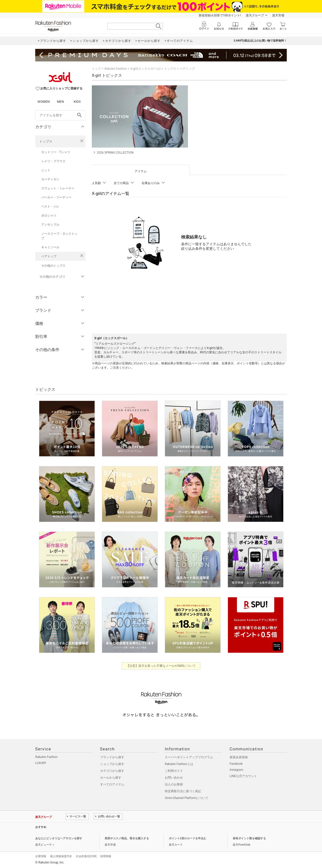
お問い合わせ (174, 778)
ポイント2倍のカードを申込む (188, 838)
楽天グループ (255, 15)
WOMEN (44, 102)
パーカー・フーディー (56, 197)
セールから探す (111, 778)
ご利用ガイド (174, 771)
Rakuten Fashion (116, 69)
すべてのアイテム (112, 784)
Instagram (236, 770)
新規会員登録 (239, 757)
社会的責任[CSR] (86, 856)
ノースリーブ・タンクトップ (59, 236)
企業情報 (41, 856)
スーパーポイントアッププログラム (189, 757)
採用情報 (106, 856)
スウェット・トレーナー (58, 188)
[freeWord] (60, 115)
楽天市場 (278, 15)
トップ (96, 69)
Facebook (236, 764)
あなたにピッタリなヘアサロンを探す (59, 838)
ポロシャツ (49, 216)
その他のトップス (53, 266)
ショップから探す (112, 764)
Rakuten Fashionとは (179, 764)
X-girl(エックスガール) (145, 69)
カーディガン (50, 179)
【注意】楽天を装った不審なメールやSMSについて (161, 666)
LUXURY (41, 763)
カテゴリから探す (112, 771)
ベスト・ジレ (50, 206)
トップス (46, 141)
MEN (60, 102)
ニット (46, 170)
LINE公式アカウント (243, 776)
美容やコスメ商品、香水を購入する (127, 838)
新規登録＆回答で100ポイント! (220, 15)
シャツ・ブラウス (53, 161)
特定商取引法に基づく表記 (183, 791)
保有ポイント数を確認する (249, 838)
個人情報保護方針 (61, 856)
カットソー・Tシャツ (56, 152)
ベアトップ (49, 256)
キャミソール (50, 247)
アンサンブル (50, 225)
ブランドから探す (112, 757)
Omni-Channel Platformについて (187, 798)
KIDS (77, 102)
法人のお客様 (174, 784)
